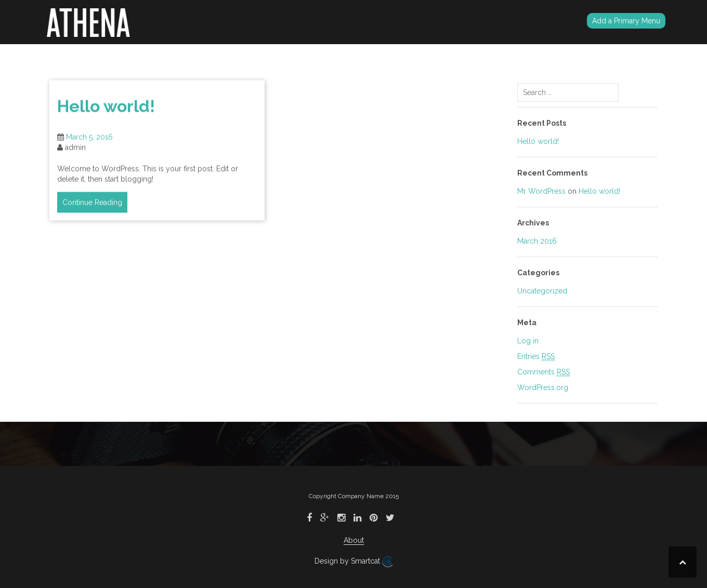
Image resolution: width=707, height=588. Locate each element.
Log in (528, 341)
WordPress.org (543, 387)
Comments (544, 372)
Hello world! (106, 109)
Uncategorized (542, 291)
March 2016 (537, 241)
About (354, 540)
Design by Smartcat (353, 562)
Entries (536, 357)
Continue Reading (92, 205)
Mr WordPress (541, 191)
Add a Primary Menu (626, 21)
